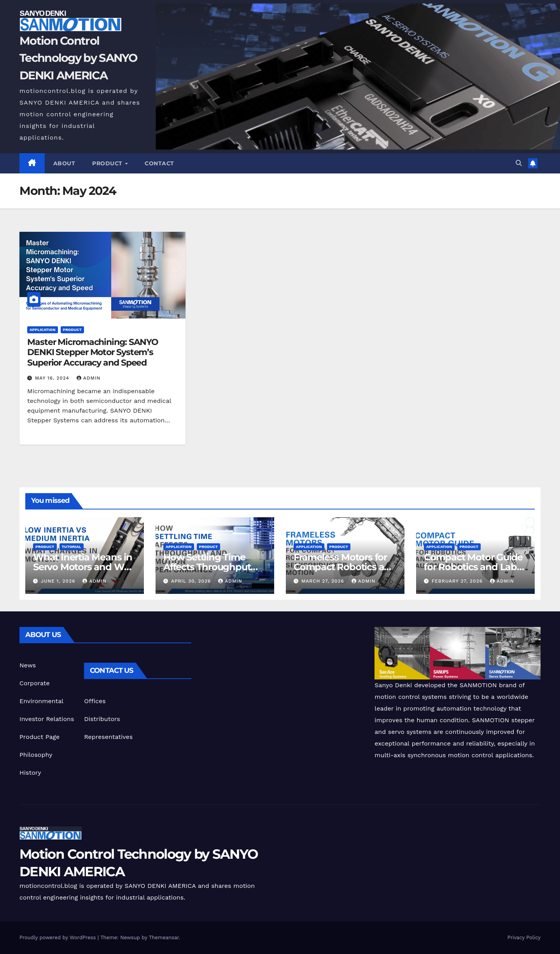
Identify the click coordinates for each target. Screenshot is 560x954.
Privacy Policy (524, 937)
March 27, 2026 (324, 581)
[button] (519, 163)
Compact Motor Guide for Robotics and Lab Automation (473, 567)
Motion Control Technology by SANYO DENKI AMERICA (78, 58)
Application (43, 330)
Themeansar (164, 937)
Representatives (108, 737)
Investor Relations (47, 719)
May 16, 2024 (53, 378)
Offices (95, 701)
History (30, 773)
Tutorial (72, 547)
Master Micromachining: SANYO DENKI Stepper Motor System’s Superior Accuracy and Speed (93, 352)
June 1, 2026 (59, 581)
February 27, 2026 (458, 581)
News (28, 665)
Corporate (35, 683)
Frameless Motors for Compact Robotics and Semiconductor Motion (345, 567)
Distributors (102, 719)
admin (89, 378)
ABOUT (64, 163)
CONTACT (159, 163)
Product (108, 163)
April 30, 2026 (192, 581)
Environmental (41, 701)
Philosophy (36, 755)
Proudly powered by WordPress (59, 937)
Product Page (39, 737)
